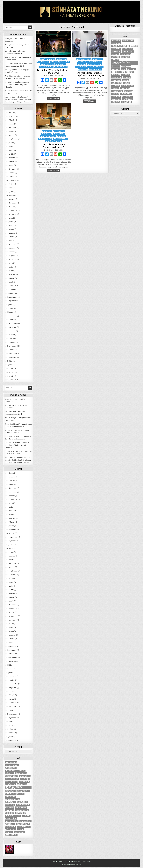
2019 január (9, 376)
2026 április (9, 113)
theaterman (49, 76)
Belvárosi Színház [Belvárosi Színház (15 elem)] (12, 765)
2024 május (9, 188)
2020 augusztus (11, 327)
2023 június (9, 222)
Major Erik (56, 62)
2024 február (9, 199)
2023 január (9, 241)
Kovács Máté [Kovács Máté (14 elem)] (10, 794)
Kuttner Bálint (44, 62)
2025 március (10, 158)
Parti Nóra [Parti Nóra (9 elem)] (9, 808)
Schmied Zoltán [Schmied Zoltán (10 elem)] (11, 818)
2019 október (9, 350)
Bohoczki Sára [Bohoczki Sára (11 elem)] (11, 768)
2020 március (10, 331)
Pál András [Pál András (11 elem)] (9, 810)
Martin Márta (60, 134)
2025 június (9, 146)
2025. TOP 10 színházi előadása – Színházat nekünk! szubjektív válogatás (17, 85)
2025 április (9, 154)
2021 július (9, 305)
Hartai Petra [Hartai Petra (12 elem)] (25, 782)
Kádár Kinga (62, 59)
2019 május (9, 369)
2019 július (9, 361)
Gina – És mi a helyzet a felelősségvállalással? (54, 146)
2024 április (9, 192)
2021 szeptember (11, 297)
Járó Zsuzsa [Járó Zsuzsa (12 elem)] (10, 791)
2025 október (10, 135)
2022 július (9, 263)
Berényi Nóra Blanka (48, 59)
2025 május (9, 150)
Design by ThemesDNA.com (72, 865)
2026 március (10, 116)
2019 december (10, 342)
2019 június (9, 365)
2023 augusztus (10, 214)
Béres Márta (99, 59)
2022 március (10, 274)
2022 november (11, 248)
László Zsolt (83, 62)
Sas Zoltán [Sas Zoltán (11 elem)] (26, 816)
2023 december (11, 203)
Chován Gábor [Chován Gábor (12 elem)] (25, 776)
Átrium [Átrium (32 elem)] (9, 832)
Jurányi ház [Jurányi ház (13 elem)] (22, 784)
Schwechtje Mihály (61, 139)
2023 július (9, 218)
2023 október (10, 207)
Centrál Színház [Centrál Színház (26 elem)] (11, 776)
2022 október (10, 252)
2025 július (9, 143)
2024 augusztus (10, 180)
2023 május (9, 225)
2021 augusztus (10, 301)
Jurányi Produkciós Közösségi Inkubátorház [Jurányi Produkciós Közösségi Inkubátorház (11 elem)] (14, 788)
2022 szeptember (11, 256)
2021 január (9, 312)
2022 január (9, 282)
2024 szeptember (11, 177)
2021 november (10, 290)
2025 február (10, 162)
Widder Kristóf (96, 69)
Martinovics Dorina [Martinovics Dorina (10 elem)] (12, 799)
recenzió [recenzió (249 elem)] (10, 813)
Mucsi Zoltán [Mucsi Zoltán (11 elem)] (22, 802)
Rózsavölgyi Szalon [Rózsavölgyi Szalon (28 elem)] (13, 816)
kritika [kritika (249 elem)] (21, 794)
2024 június (9, 184)
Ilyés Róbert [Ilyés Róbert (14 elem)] (10, 784)
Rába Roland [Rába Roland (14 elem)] (21, 813)
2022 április (9, 271)
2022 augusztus (10, 259)
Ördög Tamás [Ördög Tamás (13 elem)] (19, 832)
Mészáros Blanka (96, 62)
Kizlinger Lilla (59, 131)
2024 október (10, 173)
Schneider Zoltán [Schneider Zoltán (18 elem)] (12, 821)
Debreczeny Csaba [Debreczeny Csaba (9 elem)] (12, 779)
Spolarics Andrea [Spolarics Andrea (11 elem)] (23, 824)
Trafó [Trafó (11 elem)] (21, 829)
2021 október (9, 293)
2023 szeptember (11, 210)
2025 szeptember (11, 139)
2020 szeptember (11, 323)
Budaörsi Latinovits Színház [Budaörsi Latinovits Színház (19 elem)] (15, 771)
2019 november (11, 346)
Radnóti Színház (47, 67)
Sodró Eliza (84, 69)
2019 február (9, 372)
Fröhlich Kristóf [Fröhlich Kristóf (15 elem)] (11, 782)
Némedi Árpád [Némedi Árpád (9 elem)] (10, 805)
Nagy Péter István (48, 64)
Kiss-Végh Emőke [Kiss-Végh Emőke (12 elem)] (23, 791)
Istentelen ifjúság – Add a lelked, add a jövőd (53, 71)
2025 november (11, 131)
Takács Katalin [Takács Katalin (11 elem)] (11, 829)
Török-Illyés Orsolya (54, 141)
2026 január (9, 124)
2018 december (10, 380)
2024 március (10, 195)
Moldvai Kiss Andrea (49, 136)
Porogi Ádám (62, 64)
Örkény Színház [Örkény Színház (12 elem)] (11, 835)
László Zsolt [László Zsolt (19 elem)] (10, 797)
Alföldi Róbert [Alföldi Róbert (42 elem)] (11, 762)
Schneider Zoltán (61, 67)
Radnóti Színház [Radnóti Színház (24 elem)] (22, 810)
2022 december (11, 244)
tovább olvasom (54, 99)
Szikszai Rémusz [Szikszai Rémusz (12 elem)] (24, 827)
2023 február (10, 237)
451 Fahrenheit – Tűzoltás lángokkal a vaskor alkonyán (90, 74)
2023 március (10, 233)
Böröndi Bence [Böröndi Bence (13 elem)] (21, 773)
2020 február (10, 335)
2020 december (11, 316)
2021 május (9, 308)
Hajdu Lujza (48, 131)
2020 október (10, 320)
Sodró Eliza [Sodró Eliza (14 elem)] (10, 824)
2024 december (10, 169)
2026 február (10, 120)
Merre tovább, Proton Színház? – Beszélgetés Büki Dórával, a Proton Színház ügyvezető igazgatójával (18, 99)
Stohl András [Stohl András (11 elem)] (10, 827)
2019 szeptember (11, 354)
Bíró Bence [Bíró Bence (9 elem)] (9, 773)
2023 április (9, 229)
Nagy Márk (66, 62)
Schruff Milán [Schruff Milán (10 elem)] (25, 821)
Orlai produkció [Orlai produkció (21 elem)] (23, 805)
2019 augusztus (10, 357)
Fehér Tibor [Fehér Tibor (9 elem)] (25, 779)
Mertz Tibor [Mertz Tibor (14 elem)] (10, 802)
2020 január (9, 338)
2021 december (10, 286)
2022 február (10, 278)
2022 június (9, 267)
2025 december (11, 128)
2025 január (9, 165)
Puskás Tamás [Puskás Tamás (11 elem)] (21, 808)
